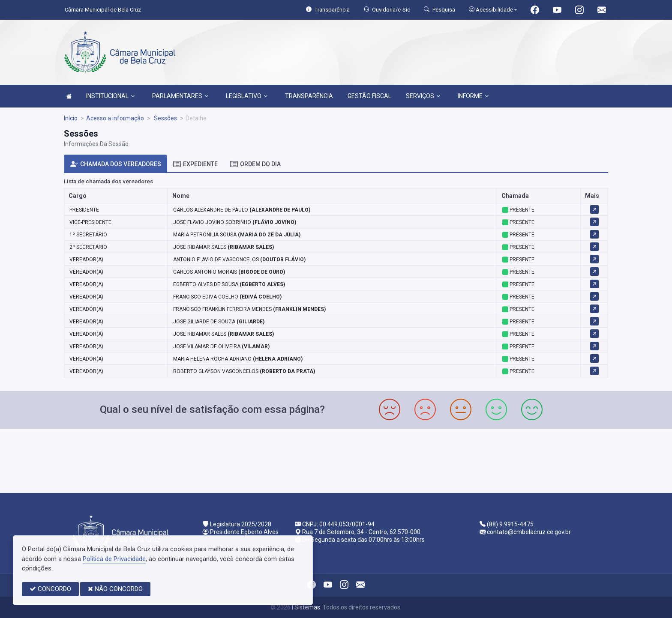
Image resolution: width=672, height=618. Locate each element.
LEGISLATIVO (247, 96)
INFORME (473, 96)
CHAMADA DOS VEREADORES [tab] (116, 164)
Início (71, 118)
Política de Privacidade (114, 559)
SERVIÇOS (423, 96)
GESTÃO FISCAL (369, 96)
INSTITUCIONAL (110, 96)
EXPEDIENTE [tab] (195, 164)
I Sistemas (306, 607)
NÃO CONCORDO (115, 589)
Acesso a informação (115, 118)
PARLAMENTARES (180, 96)
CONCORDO (50, 589)
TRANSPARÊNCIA (309, 96)
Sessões (165, 118)
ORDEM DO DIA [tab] (255, 164)
